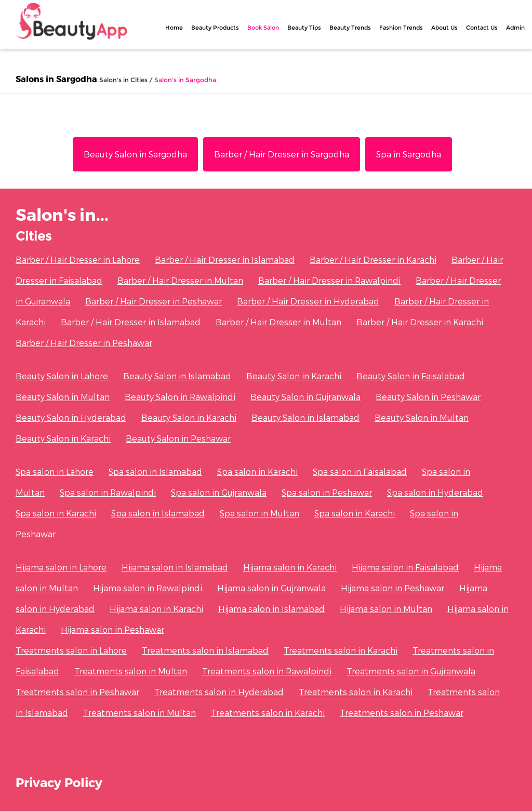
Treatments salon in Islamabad (205, 650)
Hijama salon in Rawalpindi (148, 588)
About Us (444, 28)
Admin (515, 28)
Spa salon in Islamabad (155, 471)
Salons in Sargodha (56, 79)
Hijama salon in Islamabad (175, 567)
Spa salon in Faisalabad (360, 471)
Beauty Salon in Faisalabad (411, 376)
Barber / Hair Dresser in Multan (180, 280)
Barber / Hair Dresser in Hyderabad (308, 301)
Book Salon (263, 28)
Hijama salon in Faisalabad (405, 567)
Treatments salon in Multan (131, 671)
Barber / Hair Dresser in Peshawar (154, 301)
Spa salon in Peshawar (327, 492)
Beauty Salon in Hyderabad (71, 417)
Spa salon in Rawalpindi (108, 492)
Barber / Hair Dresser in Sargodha (282, 154)
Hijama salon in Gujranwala (271, 588)
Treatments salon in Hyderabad (219, 692)
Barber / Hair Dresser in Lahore (78, 260)
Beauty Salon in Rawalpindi (180, 397)
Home (174, 28)
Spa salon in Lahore (55, 471)
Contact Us (482, 28)
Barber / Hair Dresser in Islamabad (225, 260)
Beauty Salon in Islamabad (177, 376)
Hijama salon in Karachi (290, 567)
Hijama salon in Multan (386, 609)
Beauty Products (215, 28)
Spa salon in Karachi (257, 471)
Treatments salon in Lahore (71, 650)
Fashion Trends (401, 28)
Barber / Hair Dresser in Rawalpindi (329, 280)
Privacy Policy (59, 782)
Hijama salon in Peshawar (393, 588)
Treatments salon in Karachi (341, 650)
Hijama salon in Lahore (61, 567)
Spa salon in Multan (260, 513)
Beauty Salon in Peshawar (428, 397)
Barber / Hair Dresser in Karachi (373, 260)
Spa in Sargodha (409, 154)
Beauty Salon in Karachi (294, 376)
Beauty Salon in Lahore (62, 376)
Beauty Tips (304, 28)
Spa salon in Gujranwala (219, 492)
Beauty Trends (350, 28)
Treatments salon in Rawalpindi (267, 671)
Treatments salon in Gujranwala (411, 671)
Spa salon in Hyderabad (435, 492)
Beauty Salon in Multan (63, 397)
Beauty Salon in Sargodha (135, 154)
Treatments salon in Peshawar (77, 692)
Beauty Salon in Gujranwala (305, 397)
